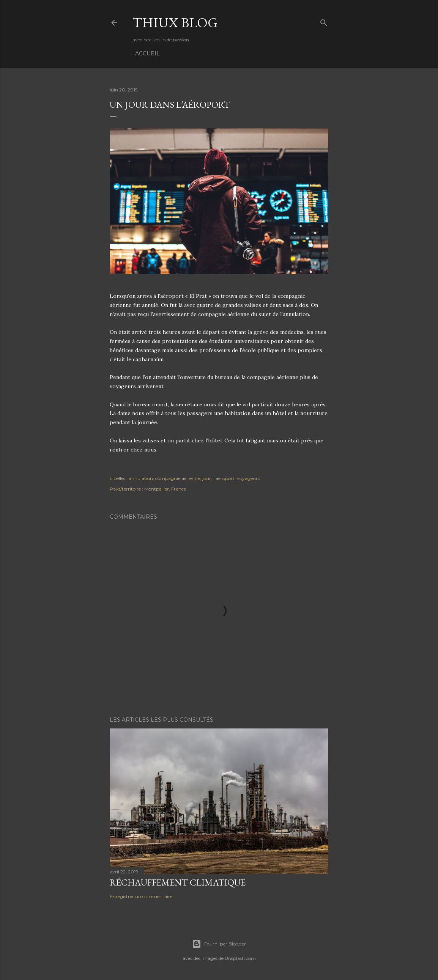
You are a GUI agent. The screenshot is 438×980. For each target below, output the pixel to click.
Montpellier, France (165, 489)
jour (207, 478)
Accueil (147, 53)
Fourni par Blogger (219, 944)
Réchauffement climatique (178, 882)
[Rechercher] (324, 21)
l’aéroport (224, 478)
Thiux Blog (175, 23)
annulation (141, 478)
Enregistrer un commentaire (141, 896)
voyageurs (248, 478)
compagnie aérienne (178, 478)
